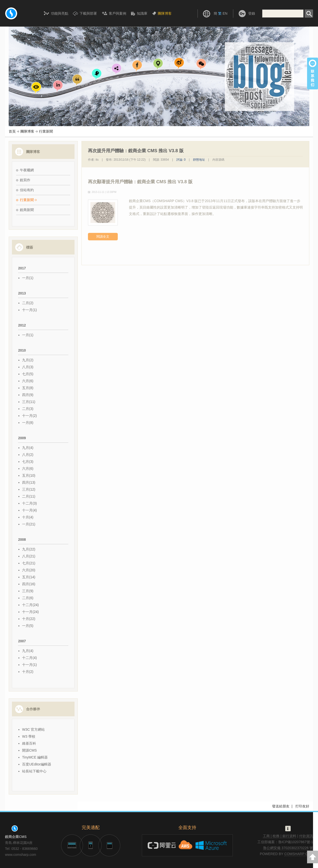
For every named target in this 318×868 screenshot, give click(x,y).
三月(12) (29, 489)
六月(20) (29, 570)
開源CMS (29, 750)
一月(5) (28, 626)
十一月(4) (29, 510)
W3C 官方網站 (33, 729)
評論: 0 (181, 160)
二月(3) (28, 409)
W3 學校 (29, 736)
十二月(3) (29, 503)
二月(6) (28, 598)
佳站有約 (27, 190)
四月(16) (29, 584)
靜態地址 (199, 160)
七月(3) (28, 462)
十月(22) (29, 619)
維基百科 (29, 743)
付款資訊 (306, 836)
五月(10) (29, 475)
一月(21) (29, 524)
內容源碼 (218, 160)
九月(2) (28, 360)
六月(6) (28, 381)
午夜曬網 (27, 170)
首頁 (12, 131)
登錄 (252, 13)
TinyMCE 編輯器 (35, 757)
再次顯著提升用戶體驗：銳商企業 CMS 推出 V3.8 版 (140, 182)
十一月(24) (30, 612)
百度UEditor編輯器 (37, 764)
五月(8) (28, 388)
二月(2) (28, 303)
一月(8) (28, 423)
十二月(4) (29, 658)
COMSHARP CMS (299, 854)
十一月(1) (29, 310)
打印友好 (302, 806)
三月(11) (29, 402)
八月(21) (29, 556)
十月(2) (28, 672)
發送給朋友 (281, 806)
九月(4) (28, 448)
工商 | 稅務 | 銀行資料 (280, 836)
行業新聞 (27, 200)
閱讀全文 (103, 236)
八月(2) (28, 455)
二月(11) (29, 496)
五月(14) (29, 577)
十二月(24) (30, 605)
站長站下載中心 (34, 771)
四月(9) (28, 395)
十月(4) (28, 517)
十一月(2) (29, 416)
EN (225, 13)
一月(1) (28, 278)
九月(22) (29, 549)
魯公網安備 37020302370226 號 (288, 848)
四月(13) (29, 482)
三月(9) (28, 591)
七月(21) (29, 563)
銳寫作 (25, 180)
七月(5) (28, 374)
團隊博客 (27, 131)
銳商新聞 (27, 210)
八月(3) (28, 367)
